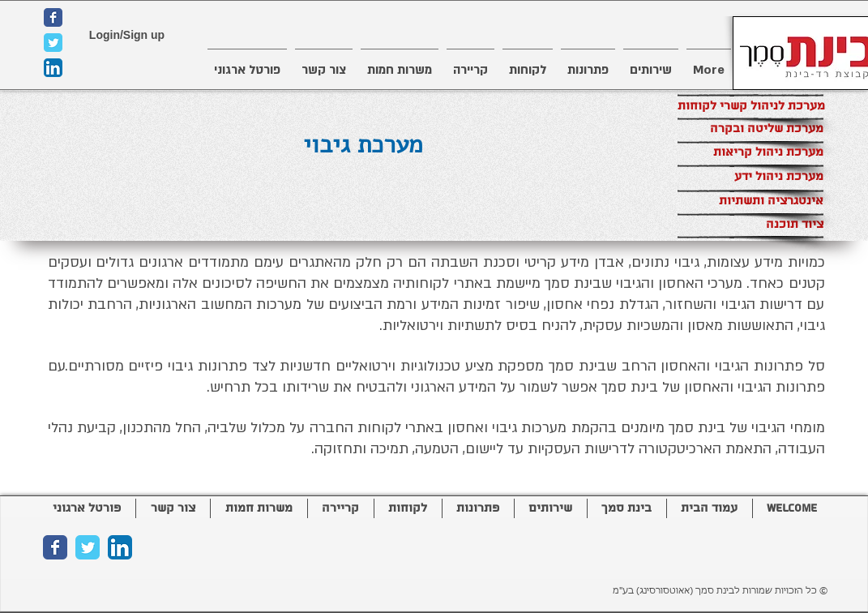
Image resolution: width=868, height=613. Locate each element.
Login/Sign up (127, 35)
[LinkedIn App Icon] (53, 68)
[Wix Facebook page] (53, 17)
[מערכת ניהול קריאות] (750, 153)
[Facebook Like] (144, 592)
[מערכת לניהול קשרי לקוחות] (751, 106)
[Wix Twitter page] (53, 43)
